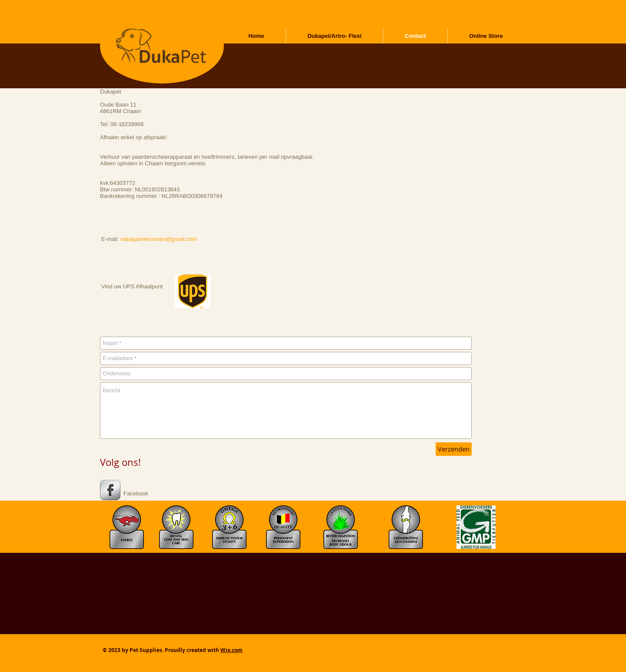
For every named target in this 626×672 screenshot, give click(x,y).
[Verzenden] (454, 449)
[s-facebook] (110, 490)
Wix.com (231, 650)
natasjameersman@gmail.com (159, 239)
